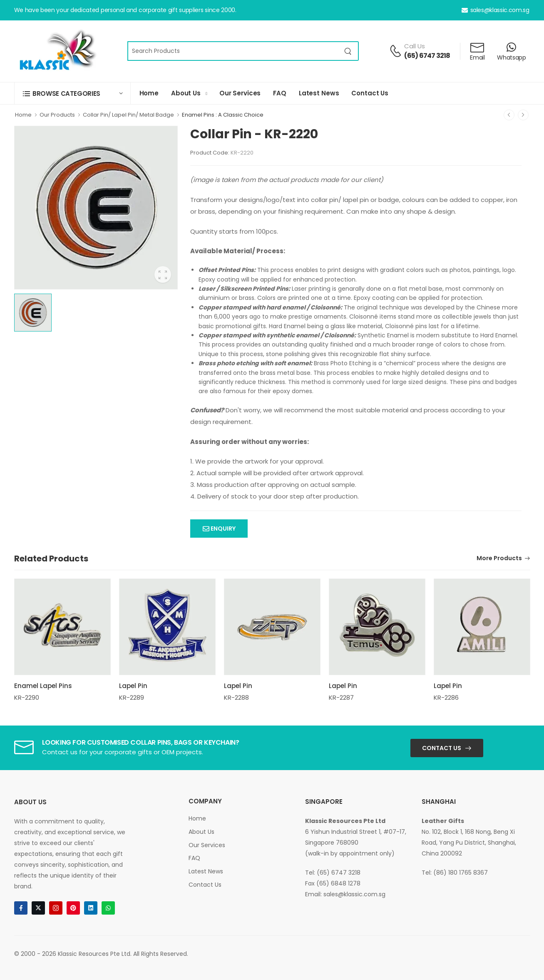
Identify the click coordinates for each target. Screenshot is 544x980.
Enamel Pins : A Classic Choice (223, 115)
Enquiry (222, 529)
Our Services (240, 93)
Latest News (319, 93)
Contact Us (370, 93)
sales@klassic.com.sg (496, 10)
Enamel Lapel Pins (43, 686)
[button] (72, 94)
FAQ (280, 93)
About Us (186, 93)
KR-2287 (341, 697)
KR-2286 (446, 697)
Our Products (57, 115)
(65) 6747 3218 (427, 56)
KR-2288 (236, 697)
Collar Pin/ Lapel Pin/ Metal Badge (128, 115)
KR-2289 (132, 697)
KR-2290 (27, 697)
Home (149, 93)
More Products (499, 559)
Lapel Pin (133, 686)
